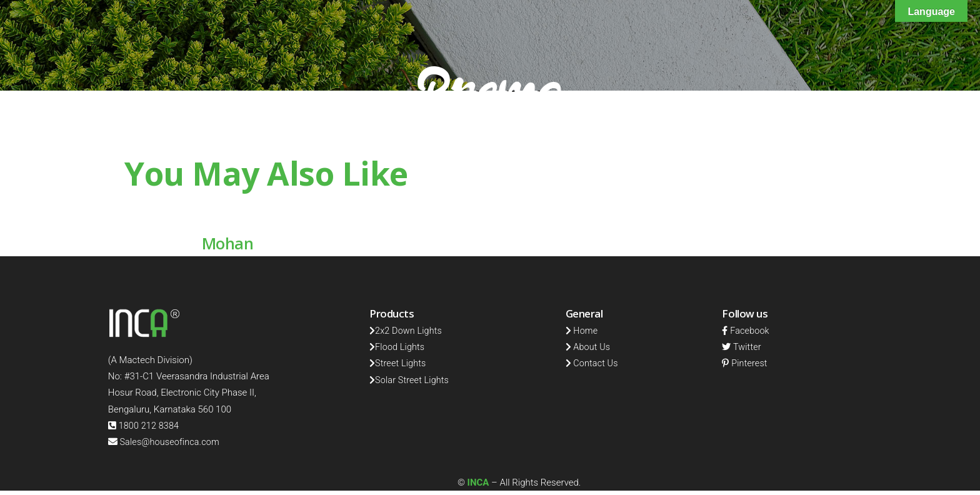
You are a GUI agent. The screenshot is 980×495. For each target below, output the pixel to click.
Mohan (228, 245)
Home (470, 152)
